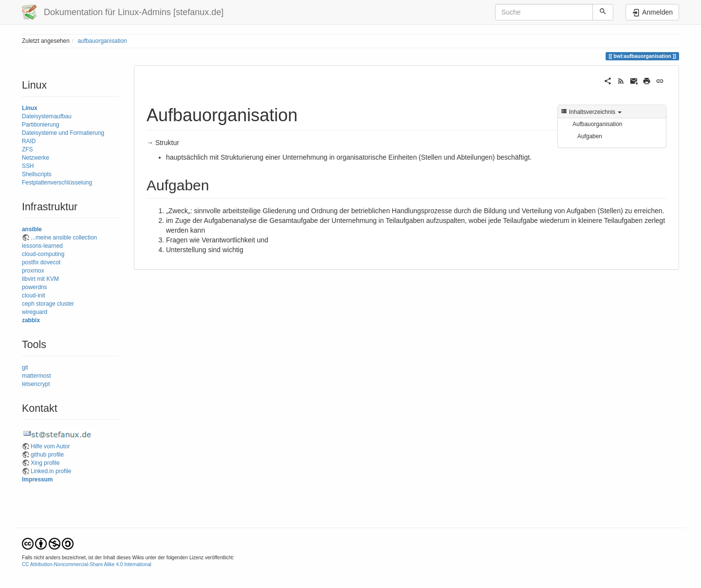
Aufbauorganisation (597, 124)
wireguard (35, 312)
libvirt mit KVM (40, 279)
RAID (29, 141)
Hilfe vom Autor (50, 446)
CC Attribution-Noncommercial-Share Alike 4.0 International (87, 564)
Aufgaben (590, 136)
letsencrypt (36, 384)
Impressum (37, 479)
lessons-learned (42, 246)
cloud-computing (43, 254)
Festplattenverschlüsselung (57, 183)
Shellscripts (37, 174)
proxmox (33, 271)
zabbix (31, 320)
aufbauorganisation (102, 41)
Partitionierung (41, 125)
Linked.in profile (51, 471)
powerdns (35, 287)
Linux (30, 108)
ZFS (27, 149)
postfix (30, 262)
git (25, 367)
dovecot (51, 262)
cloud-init (34, 295)
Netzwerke (36, 158)
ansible (32, 229)
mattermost (36, 376)
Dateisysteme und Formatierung (63, 133)
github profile (47, 455)
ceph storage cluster (48, 304)
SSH (28, 166)
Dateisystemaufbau (47, 116)
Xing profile (45, 463)
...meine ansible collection (64, 238)
